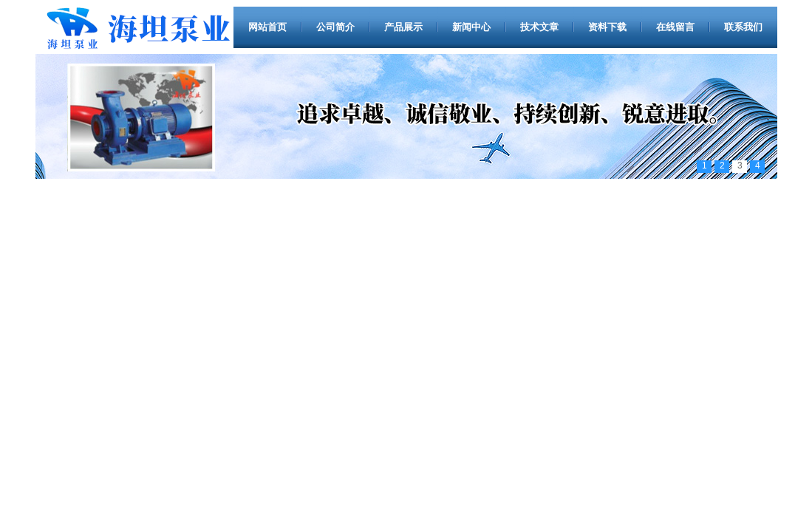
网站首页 (267, 27)
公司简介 (335, 27)
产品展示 (403, 27)
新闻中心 (471, 27)
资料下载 (607, 27)
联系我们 (743, 27)
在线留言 (675, 27)
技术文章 (539, 27)
